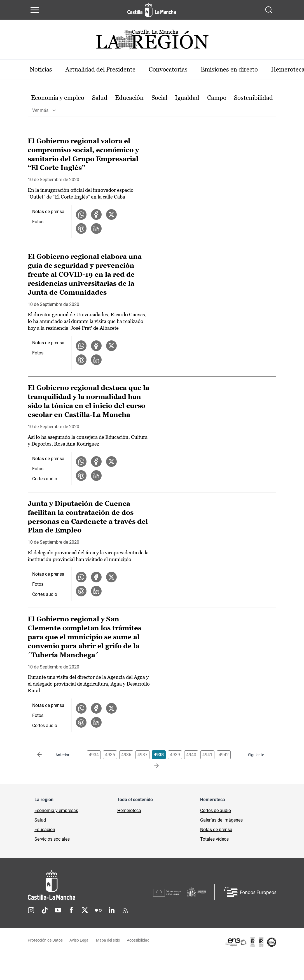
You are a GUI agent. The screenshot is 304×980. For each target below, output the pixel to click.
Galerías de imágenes (221, 821)
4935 (110, 755)
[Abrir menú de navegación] (35, 10)
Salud (100, 98)
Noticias (41, 69)
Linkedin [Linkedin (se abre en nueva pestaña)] (112, 910)
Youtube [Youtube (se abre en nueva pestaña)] (58, 910)
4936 (126, 755)
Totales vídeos (214, 840)
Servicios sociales (52, 840)
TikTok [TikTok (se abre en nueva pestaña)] (45, 910)
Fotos (38, 222)
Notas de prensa (48, 212)
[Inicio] (90, 886)
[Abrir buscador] (269, 10)
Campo (217, 98)
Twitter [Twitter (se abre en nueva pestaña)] (85, 910)
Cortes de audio (216, 811)
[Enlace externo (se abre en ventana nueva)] (251, 942)
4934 (94, 755)
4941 (207, 755)
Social (159, 98)
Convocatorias (169, 69)
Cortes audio (45, 479)
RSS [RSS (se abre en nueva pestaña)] (125, 910)
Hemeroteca (129, 811)
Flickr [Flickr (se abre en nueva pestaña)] (98, 910)
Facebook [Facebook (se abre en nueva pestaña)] (71, 910)
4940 (191, 755)
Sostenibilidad (253, 98)
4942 (224, 755)
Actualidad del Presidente (101, 69)
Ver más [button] (40, 110)
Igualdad (187, 98)
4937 (142, 755)
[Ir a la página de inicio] (152, 10)
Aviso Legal (79, 940)
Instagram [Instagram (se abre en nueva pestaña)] (31, 910)
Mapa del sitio (108, 940)
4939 (175, 755)
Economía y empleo (58, 98)
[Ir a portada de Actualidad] (152, 41)
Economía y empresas (56, 811)
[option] (58, 98)
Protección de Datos (45, 940)
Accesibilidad (138, 940)
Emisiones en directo (230, 69)
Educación (129, 98)
